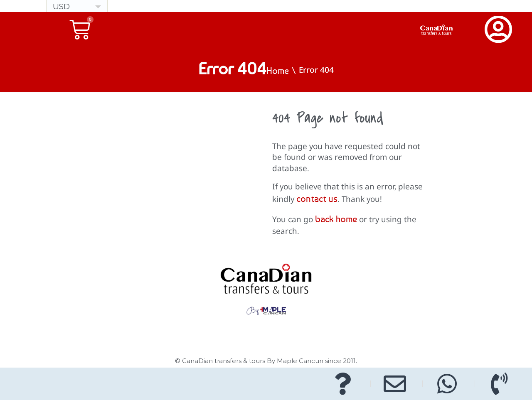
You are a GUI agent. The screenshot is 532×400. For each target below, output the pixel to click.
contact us (317, 199)
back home (336, 219)
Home (278, 71)
